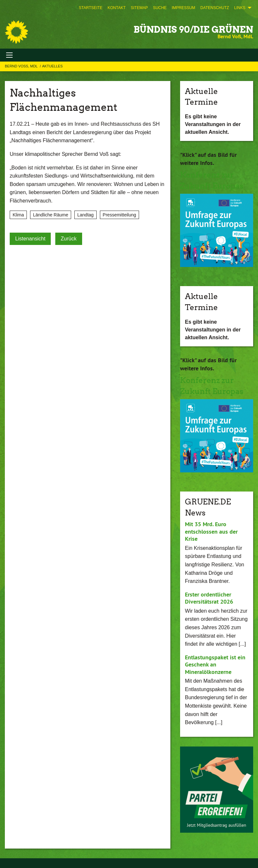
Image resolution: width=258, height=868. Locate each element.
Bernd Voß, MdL (22, 66)
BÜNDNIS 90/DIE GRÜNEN (193, 29)
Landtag (86, 215)
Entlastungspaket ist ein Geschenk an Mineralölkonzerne (215, 665)
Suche (160, 8)
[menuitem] (91, 8)
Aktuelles (52, 66)
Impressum (183, 8)
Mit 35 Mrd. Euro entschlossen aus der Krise (211, 531)
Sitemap (139, 8)
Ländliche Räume (51, 215)
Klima (18, 215)
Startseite (91, 8)
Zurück (69, 239)
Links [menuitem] (240, 8)
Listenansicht (30, 239)
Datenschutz (215, 8)
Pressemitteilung (120, 215)
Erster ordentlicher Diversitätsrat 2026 (209, 598)
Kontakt (117, 8)
